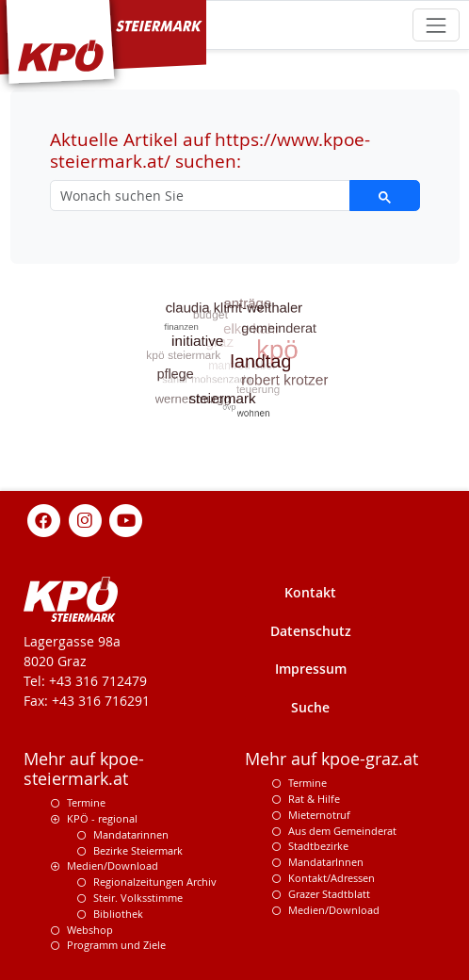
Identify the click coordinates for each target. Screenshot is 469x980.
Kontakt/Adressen (332, 878)
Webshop (90, 930)
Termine (86, 802)
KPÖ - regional (102, 818)
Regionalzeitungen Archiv (155, 882)
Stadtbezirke (318, 846)
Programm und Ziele (116, 945)
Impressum (311, 669)
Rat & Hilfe (314, 799)
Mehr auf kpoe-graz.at (332, 759)
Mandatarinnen (131, 834)
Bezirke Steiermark (138, 850)
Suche (310, 707)
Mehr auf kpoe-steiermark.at (84, 769)
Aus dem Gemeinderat (342, 831)
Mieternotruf (319, 815)
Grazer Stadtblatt (329, 894)
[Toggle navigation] (436, 25)
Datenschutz (311, 631)
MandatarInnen (326, 862)
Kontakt (310, 592)
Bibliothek (118, 914)
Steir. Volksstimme (138, 898)
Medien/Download (113, 866)
